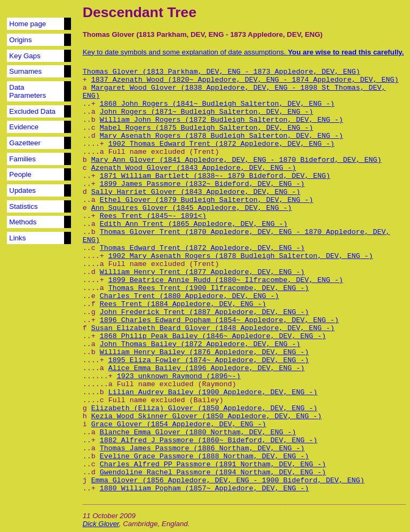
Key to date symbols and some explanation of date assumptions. (243, 52)
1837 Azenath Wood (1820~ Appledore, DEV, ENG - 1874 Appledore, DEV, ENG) (245, 80)
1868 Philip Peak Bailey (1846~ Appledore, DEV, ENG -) (213, 336)
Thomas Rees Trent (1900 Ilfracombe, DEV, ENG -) (209, 288)
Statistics (23, 206)
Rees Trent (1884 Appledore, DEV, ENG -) (183, 304)
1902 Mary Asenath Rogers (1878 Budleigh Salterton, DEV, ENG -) (241, 256)
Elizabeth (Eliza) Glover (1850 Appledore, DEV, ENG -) (204, 408)
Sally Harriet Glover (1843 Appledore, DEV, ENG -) (196, 192)
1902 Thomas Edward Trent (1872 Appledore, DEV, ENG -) (222, 144)
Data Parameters (27, 91)
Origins (20, 40)
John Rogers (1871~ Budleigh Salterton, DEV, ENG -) (207, 112)
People (20, 174)
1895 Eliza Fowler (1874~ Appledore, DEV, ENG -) (209, 360)
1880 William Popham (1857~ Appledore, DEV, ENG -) (204, 488)
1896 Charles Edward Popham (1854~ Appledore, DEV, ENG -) (219, 320)
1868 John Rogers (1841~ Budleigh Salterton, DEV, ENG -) (217, 104)
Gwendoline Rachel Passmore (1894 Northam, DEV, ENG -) (213, 472)
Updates (22, 190)
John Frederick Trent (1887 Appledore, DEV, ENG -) (204, 312)
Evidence (24, 127)
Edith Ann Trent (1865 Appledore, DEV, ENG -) (194, 224)
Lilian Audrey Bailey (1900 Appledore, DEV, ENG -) (213, 392)
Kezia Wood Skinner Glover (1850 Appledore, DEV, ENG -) (207, 416)
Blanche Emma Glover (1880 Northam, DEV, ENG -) (198, 432)
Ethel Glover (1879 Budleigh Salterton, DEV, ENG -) (207, 200)
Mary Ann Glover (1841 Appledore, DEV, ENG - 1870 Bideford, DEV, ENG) (236, 160)
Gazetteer (25, 143)
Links (17, 238)
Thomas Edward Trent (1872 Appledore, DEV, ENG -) (202, 248)
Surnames (25, 71)
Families (22, 159)
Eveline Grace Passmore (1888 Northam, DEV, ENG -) (204, 456)
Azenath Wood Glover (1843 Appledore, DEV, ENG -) (194, 168)
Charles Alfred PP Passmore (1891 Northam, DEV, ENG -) (213, 464)
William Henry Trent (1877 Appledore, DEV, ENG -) (202, 272)
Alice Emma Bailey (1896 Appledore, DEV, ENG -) (207, 368)
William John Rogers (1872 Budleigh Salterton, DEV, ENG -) (222, 120)
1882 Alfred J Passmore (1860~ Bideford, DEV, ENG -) (209, 440)
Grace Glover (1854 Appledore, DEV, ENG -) (179, 424)
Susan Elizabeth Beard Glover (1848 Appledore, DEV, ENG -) (213, 328)
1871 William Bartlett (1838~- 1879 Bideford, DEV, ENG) (215, 176)
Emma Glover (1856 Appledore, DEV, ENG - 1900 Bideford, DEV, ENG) (228, 480)
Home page (27, 24)
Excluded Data (32, 111)
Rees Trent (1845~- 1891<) (153, 216)
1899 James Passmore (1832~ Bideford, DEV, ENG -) (202, 184)
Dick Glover (101, 524)
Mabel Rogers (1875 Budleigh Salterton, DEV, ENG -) (207, 128)
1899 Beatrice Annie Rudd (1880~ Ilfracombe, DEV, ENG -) (226, 280)
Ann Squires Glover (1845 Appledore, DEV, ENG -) (192, 208)
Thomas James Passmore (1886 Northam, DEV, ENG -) (202, 448)
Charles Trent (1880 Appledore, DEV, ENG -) (190, 296)
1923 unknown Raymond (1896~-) (179, 376)
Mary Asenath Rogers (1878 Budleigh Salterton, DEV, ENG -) (222, 136)
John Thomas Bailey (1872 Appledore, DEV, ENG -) (200, 344)
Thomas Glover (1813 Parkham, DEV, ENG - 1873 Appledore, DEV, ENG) (222, 72)
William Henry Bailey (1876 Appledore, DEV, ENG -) (204, 352)
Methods (23, 222)
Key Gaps (25, 56)
